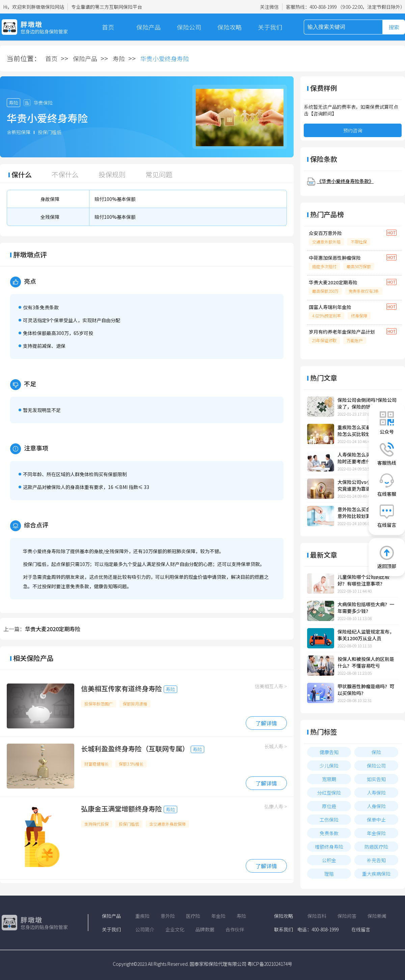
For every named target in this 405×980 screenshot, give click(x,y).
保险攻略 (230, 27)
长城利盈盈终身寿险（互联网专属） (135, 749)
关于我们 (270, 27)
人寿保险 (376, 793)
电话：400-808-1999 (318, 929)
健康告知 (329, 752)
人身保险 (376, 806)
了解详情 (266, 723)
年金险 (218, 916)
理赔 (329, 874)
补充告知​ (376, 860)
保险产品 (148, 27)
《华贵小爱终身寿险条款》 (345, 181)
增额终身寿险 (329, 847)
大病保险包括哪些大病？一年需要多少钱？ (366, 608)
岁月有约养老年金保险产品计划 (342, 332)
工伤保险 (329, 820)
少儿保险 (329, 766)
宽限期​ (329, 779)
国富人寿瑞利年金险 (330, 307)
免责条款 (329, 833)
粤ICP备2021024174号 (270, 964)
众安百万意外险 (325, 233)
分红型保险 (329, 793)
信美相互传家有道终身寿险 (122, 688)
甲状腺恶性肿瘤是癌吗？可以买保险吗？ (366, 690)
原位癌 (329, 806)
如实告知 (376, 779)
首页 (108, 27)
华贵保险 (43, 103)
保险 (376, 752)
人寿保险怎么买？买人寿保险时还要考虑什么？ (366, 458)
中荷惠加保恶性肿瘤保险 (335, 258)
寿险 (119, 58)
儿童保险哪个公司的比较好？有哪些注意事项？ (363, 580)
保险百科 (317, 916)
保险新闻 (377, 916)
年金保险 (376, 833)
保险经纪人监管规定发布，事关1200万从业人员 (366, 635)
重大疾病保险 (376, 874)
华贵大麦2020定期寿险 (53, 629)
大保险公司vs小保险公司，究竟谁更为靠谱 (366, 485)
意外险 (168, 916)
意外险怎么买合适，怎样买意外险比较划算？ (366, 513)
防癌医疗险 (376, 847)
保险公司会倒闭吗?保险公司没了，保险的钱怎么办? (367, 403)
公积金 (329, 860)
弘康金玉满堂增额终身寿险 (122, 809)
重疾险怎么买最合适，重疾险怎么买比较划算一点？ (366, 431)
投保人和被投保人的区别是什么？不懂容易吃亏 (366, 662)
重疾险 (142, 916)
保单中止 (376, 820)
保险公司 (189, 27)
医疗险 (193, 916)
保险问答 (347, 916)
